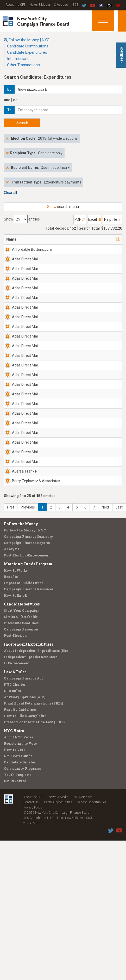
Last (119, 763)
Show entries (22, 219)
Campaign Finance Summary (29, 792)
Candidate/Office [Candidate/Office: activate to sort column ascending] (77, 239)
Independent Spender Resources (31, 912)
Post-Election (15, 891)
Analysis (11, 804)
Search (22, 123)
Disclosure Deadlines (21, 878)
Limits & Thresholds (21, 872)
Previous (28, 763)
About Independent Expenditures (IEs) (36, 906)
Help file (113, 219)
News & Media (40, 5)
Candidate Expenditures (27, 52)
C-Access (61, 5)
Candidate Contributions (28, 46)
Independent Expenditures (29, 900)
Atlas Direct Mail (21, 267)
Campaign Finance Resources (29, 844)
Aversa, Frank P (18, 708)
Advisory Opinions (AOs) (25, 952)
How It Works (16, 826)
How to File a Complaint (25, 971)
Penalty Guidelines (20, 965)
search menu (63, 207)
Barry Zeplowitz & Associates (22, 731)
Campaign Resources (21, 885)
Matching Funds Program (28, 819)
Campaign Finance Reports (27, 798)
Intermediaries (19, 59)
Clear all (10, 193)
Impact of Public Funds (24, 838)
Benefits (11, 832)
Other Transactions (23, 65)
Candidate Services (22, 859)
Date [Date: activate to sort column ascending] (106, 239)
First (11, 763)
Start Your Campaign (22, 866)
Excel (95, 219)
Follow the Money (21, 779)
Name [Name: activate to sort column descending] (11, 239)
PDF (80, 219)
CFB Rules (12, 946)
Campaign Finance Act (23, 934)
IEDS (75, 5)
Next (105, 763)
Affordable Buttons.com (23, 252)
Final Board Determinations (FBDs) (33, 959)
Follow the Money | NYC (29, 40)
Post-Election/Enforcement (27, 811)
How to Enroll (16, 851)
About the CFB (16, 5)
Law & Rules (15, 927)
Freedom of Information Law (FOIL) (34, 977)
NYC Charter (15, 940)
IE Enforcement (17, 918)
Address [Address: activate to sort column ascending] (45, 239)
